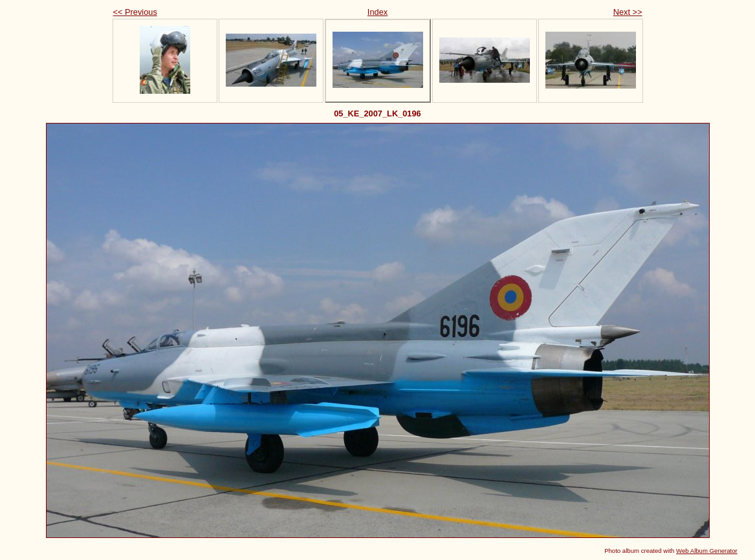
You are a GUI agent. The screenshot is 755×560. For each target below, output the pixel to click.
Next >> (628, 12)
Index (377, 12)
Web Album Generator (707, 551)
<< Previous (135, 12)
